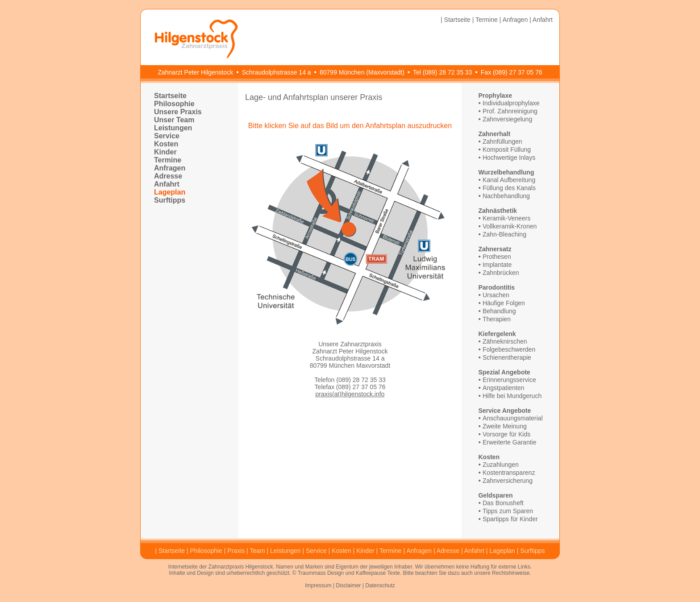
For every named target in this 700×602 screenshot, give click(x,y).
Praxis (236, 551)
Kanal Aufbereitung (509, 180)
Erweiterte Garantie (510, 442)
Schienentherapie (507, 357)
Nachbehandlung (506, 196)
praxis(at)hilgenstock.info (350, 394)
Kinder (165, 152)
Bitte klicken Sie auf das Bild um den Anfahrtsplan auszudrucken (350, 126)
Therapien (497, 319)
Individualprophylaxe (511, 103)
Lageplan (170, 192)
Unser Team (174, 120)
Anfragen (515, 20)
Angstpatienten (503, 388)
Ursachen (496, 295)
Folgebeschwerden (509, 349)
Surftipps (170, 200)
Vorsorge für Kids (506, 434)
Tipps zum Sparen (508, 511)
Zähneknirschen (505, 341)
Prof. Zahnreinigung (510, 111)
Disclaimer (348, 585)
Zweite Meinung (505, 426)
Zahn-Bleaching (504, 234)
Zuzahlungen (501, 465)
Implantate (497, 265)
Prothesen (497, 257)
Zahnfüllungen (502, 141)
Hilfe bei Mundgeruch (512, 396)
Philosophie (174, 104)
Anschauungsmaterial (513, 418)
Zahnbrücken (501, 273)
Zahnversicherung (508, 481)
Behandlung (499, 311)
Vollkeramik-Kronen (510, 226)
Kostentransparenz (509, 473)
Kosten (166, 144)
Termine (487, 20)
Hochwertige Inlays (509, 158)
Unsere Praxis (178, 112)
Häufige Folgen (504, 303)
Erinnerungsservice (509, 380)
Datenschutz (380, 585)
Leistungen (173, 128)
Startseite (457, 20)
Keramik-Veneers (506, 218)
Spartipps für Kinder (510, 519)
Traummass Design (321, 573)
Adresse (168, 176)
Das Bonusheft (503, 503)
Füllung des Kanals (509, 188)
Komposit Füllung (507, 149)
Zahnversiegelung (507, 119)
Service (167, 136)
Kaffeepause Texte (378, 573)
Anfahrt (543, 20)
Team (257, 551)
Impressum (318, 585)
